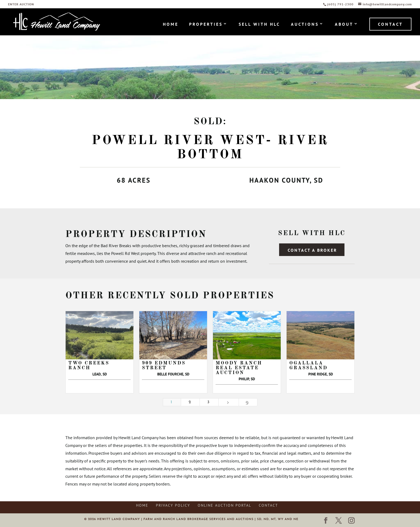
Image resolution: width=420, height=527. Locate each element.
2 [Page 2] (190, 402)
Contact (390, 24)
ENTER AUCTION (21, 4)
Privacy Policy (173, 505)
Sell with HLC (259, 25)
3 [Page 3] (209, 402)
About (344, 25)
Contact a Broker (312, 250)
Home (171, 25)
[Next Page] (229, 402)
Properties (206, 25)
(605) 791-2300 (341, 4)
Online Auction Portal (224, 505)
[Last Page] (248, 402)
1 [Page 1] (172, 402)
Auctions (305, 25)
